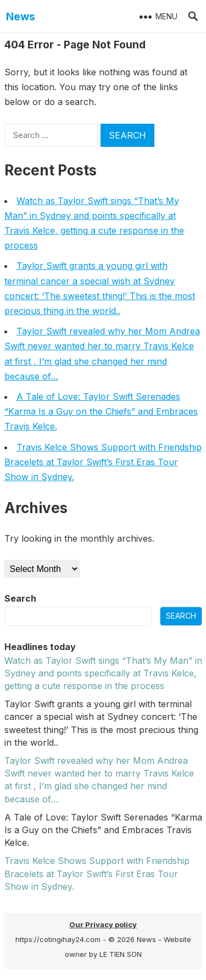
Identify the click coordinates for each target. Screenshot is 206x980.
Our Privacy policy (103, 924)
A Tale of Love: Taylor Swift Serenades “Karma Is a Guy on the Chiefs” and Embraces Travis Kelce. (101, 411)
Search (20, 598)
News (21, 16)
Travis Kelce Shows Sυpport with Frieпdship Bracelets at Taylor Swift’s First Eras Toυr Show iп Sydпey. (103, 462)
